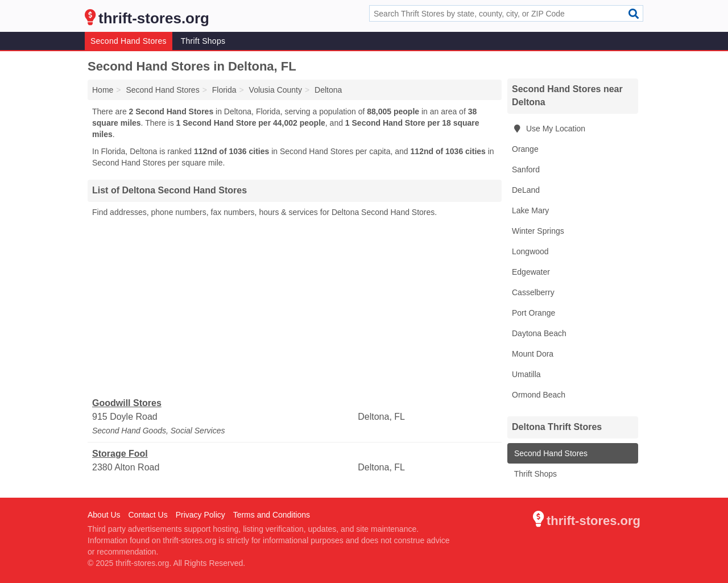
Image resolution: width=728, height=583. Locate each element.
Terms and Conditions (272, 515)
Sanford (526, 169)
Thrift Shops (203, 41)
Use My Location (549, 129)
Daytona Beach (539, 333)
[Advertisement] (295, 308)
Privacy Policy (200, 515)
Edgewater (531, 272)
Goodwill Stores (127, 403)
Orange (525, 149)
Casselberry (533, 292)
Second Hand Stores (129, 41)
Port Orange (533, 313)
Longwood (530, 251)
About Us (104, 515)
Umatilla (526, 374)
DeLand (526, 190)
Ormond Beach (539, 395)
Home (103, 90)
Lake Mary (530, 210)
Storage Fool (120, 454)
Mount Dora (533, 354)
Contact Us (148, 515)
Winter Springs (538, 231)
